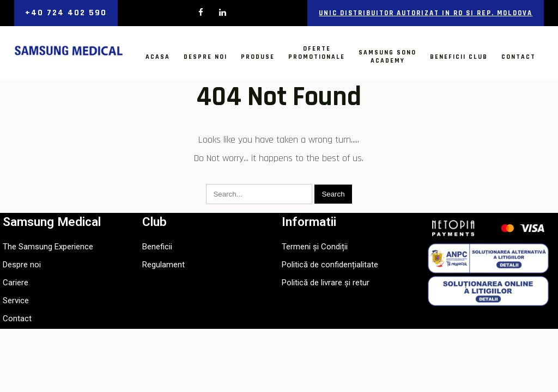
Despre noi (205, 57)
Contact (518, 57)
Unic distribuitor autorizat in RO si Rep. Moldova (426, 13)
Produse (258, 57)
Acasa (158, 57)
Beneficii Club (459, 57)
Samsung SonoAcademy (387, 57)
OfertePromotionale (317, 53)
